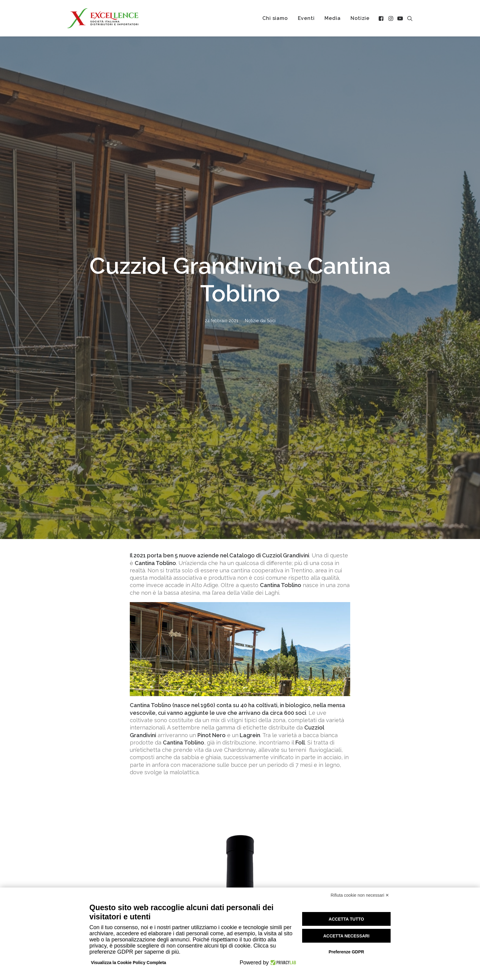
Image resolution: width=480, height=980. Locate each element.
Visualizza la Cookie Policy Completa (129, 963)
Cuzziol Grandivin (285, 167)
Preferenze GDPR (346, 952)
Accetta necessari (346, 936)
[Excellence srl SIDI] (103, 18)
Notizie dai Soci (260, 126)
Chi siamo (275, 18)
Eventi (306, 18)
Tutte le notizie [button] (240, 820)
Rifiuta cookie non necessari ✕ (360, 895)
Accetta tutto (347, 919)
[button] (382, 18)
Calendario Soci (385, 875)
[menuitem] (275, 18)
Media (332, 18)
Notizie (360, 18)
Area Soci (377, 882)
